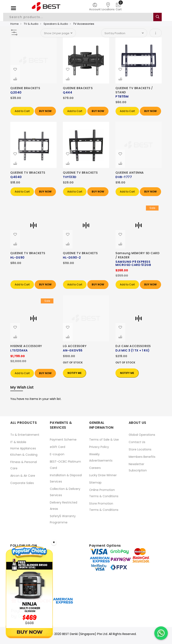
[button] (15, 70)
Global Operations (142, 435)
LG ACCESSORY (75, 346)
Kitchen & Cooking (24, 455)
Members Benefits (142, 457)
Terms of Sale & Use (104, 440)
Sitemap (95, 483)
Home (15, 24)
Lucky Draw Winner (103, 475)
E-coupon (57, 454)
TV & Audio (31, 24)
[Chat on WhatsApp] (161, 633)
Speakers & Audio (56, 24)
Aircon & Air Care (23, 476)
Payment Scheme (63, 440)
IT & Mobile (18, 442)
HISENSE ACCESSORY (26, 346)
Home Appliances (23, 448)
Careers (95, 468)
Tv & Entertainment (25, 435)
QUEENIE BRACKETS (25, 88)
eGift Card (58, 447)
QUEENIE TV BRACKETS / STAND (134, 90)
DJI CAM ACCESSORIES (133, 346)
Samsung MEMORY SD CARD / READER (137, 255)
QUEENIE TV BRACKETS (28, 173)
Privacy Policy (99, 447)
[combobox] (81, 17)
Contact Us (137, 442)
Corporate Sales (22, 483)
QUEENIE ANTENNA (130, 173)
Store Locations (140, 449)
